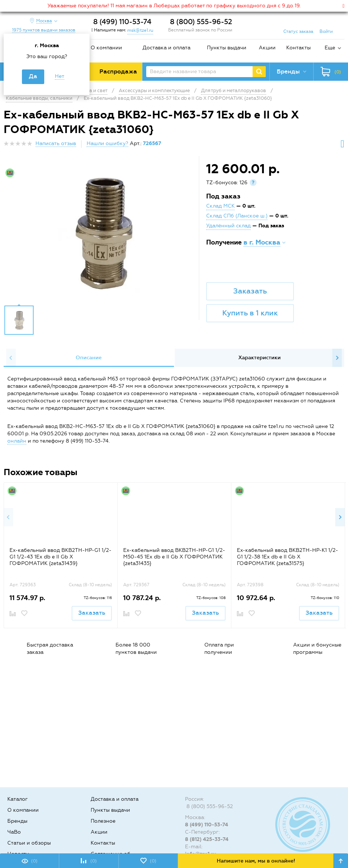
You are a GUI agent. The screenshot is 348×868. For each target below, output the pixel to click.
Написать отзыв (56, 143)
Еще (330, 48)
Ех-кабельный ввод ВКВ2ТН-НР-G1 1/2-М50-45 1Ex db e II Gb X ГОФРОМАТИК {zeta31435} (174, 557)
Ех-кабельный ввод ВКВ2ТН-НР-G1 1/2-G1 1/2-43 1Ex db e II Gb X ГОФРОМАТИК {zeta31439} (60, 557)
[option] (102, 232)
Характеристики (260, 358)
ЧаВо (14, 832)
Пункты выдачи (227, 48)
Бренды (17, 821)
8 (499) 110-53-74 (122, 22)
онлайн (17, 441)
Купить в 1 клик (250, 313)
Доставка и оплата (167, 48)
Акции (267, 48)
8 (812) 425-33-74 (207, 839)
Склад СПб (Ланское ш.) (237, 216)
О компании (106, 48)
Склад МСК (220, 206)
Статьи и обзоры (29, 843)
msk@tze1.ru (140, 30)
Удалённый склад (228, 226)
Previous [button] (11, 358)
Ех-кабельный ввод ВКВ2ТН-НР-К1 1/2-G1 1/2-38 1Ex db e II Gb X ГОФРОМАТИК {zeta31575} (288, 557)
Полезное (103, 821)
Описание (89, 358)
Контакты (298, 48)
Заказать (250, 291)
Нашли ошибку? (107, 143)
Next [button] (337, 358)
